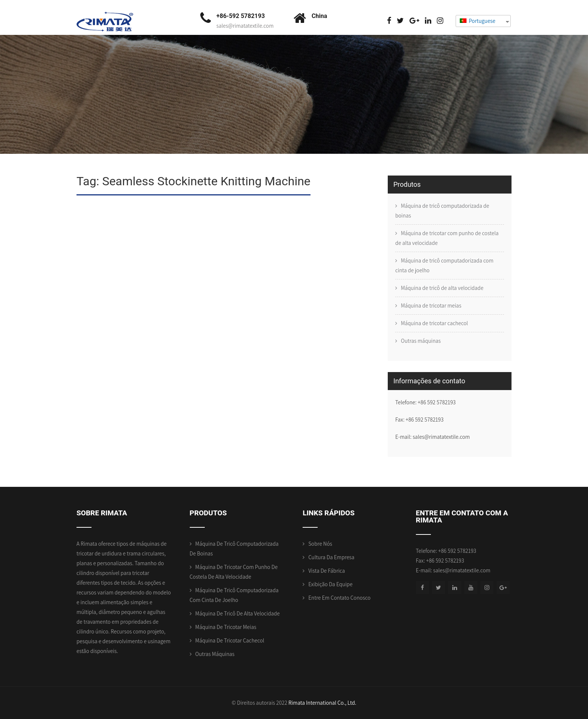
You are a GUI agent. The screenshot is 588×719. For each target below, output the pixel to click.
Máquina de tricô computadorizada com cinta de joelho (444, 265)
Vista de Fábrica (327, 571)
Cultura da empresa (331, 557)
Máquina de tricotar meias (431, 305)
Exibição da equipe (330, 584)
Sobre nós (320, 544)
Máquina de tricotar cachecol (434, 323)
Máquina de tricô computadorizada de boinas (442, 211)
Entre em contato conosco (339, 598)
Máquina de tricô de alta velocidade (442, 288)
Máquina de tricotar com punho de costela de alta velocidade (447, 238)
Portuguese (478, 21)
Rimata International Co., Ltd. (322, 703)
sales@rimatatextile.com (245, 26)
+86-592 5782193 (241, 16)
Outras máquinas (421, 341)
